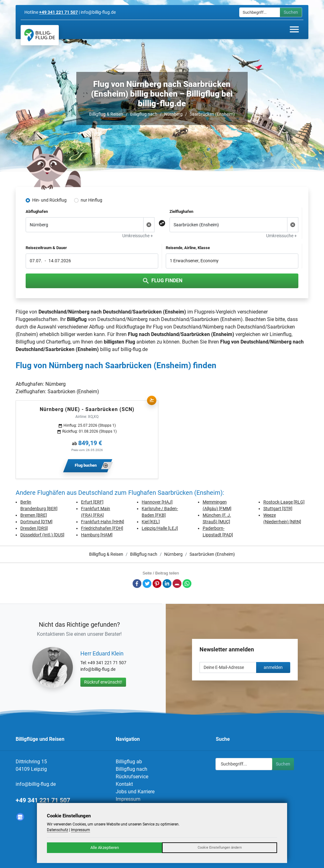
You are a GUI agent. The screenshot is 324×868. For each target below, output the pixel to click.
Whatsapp (187, 584)
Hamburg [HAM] (97, 535)
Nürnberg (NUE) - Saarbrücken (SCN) (87, 409)
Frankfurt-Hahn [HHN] (103, 522)
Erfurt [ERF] (92, 502)
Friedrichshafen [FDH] (102, 528)
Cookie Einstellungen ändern (220, 848)
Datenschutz (58, 830)
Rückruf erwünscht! (103, 682)
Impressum (128, 799)
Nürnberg (173, 114)
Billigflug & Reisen (106, 114)
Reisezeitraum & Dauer (46, 248)
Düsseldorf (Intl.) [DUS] (42, 535)
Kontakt (124, 784)
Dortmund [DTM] (36, 522)
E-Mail (177, 584)
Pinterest (157, 584)
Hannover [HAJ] (157, 502)
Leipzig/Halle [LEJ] (160, 528)
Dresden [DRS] (34, 528)
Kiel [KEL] (151, 522)
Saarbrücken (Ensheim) (212, 114)
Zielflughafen (181, 211)
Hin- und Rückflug (49, 200)
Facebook (137, 584)
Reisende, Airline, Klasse (188, 248)
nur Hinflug (91, 200)
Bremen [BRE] (34, 515)
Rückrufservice (132, 777)
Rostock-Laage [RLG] (284, 502)
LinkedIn (167, 584)
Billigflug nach (144, 114)
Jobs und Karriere (135, 792)
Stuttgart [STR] (278, 509)
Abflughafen (37, 211)
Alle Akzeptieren (105, 848)
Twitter (147, 584)
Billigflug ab (129, 762)
